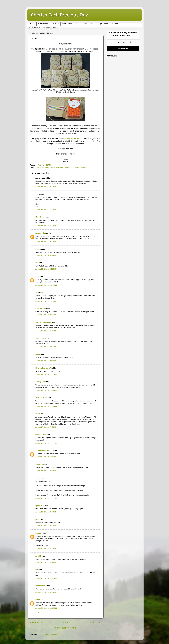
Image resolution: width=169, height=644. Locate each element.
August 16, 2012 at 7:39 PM (46, 226)
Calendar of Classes (84, 24)
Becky (38, 519)
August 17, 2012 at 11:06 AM (46, 374)
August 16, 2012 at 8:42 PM (46, 255)
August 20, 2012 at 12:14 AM (46, 578)
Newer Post (36, 623)
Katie (37, 276)
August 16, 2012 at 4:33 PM (46, 187)
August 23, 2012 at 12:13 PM (46, 608)
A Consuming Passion (44, 451)
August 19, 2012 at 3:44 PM (46, 512)
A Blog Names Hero (73, 139)
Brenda (38, 533)
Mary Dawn (40, 217)
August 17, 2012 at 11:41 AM (46, 390)
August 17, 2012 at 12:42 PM (46, 406)
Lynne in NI (40, 506)
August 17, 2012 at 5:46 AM (46, 331)
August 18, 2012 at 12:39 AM (46, 443)
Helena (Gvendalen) (43, 368)
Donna (38, 354)
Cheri (38, 263)
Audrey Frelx (41, 382)
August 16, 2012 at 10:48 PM (46, 285)
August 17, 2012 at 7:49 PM (46, 427)
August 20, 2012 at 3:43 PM (46, 592)
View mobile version (65, 628)
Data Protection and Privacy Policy (43, 27)
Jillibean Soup (69, 168)
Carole (38, 414)
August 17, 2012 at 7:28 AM (46, 347)
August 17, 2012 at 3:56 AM (46, 315)
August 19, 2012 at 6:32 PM (46, 562)
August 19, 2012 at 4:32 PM (46, 526)
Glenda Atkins (41, 435)
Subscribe (123, 49)
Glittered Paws (41, 398)
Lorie (37, 249)
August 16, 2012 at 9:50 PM (46, 269)
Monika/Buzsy (41, 586)
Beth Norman (41, 309)
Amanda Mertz (41, 338)
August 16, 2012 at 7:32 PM (46, 210)
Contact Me (43, 24)
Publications (67, 24)
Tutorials (116, 24)
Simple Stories (81, 168)
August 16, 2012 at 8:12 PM (46, 242)
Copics (38, 168)
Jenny (38, 478)
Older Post (96, 623)
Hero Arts (60, 168)
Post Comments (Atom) (49, 635)
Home (32, 24)
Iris (37, 570)
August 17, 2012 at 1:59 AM (46, 301)
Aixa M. (38, 556)
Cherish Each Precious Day (59, 15)
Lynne (38, 599)
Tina (37, 292)
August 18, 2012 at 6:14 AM (46, 457)
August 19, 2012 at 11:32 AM (46, 498)
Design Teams (102, 24)
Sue (37, 194)
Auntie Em (40, 464)
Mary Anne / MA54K (43, 322)
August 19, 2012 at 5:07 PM (46, 549)
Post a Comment (39, 613)
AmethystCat (41, 233)
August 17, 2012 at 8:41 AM (46, 361)
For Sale (55, 24)
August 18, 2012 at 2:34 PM (46, 471)
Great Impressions (48, 168)
